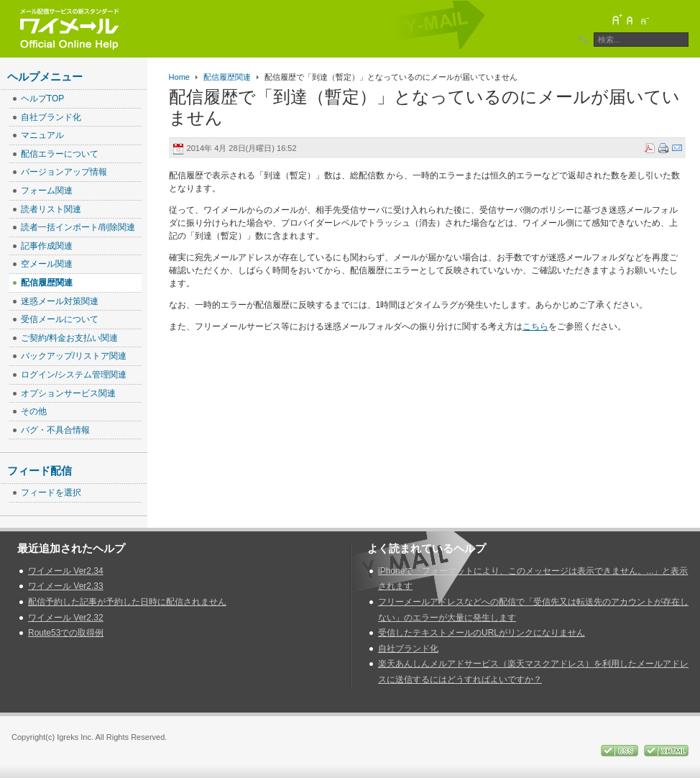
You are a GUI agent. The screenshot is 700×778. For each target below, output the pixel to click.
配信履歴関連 (227, 77)
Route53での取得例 (66, 633)
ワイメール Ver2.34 (66, 571)
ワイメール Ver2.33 (66, 586)
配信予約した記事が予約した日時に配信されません (127, 602)
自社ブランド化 (408, 649)
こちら (535, 326)
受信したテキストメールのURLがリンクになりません (482, 633)
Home (179, 77)
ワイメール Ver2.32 (66, 618)
